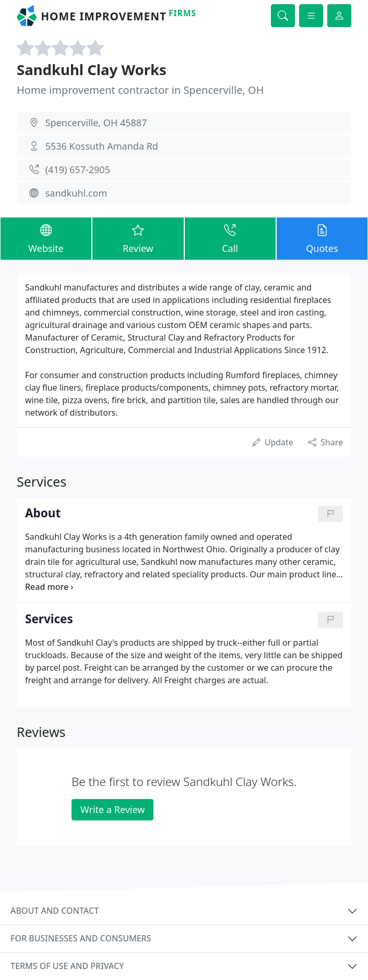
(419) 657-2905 (78, 170)
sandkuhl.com (76, 193)
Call (230, 238)
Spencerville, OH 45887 (96, 123)
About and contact (55, 911)
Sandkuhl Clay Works (92, 70)
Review (138, 238)
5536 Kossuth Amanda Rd (102, 146)
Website (46, 238)
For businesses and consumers (81, 938)
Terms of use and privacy (67, 966)
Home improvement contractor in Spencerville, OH (140, 90)
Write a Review (112, 809)
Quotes (322, 238)
